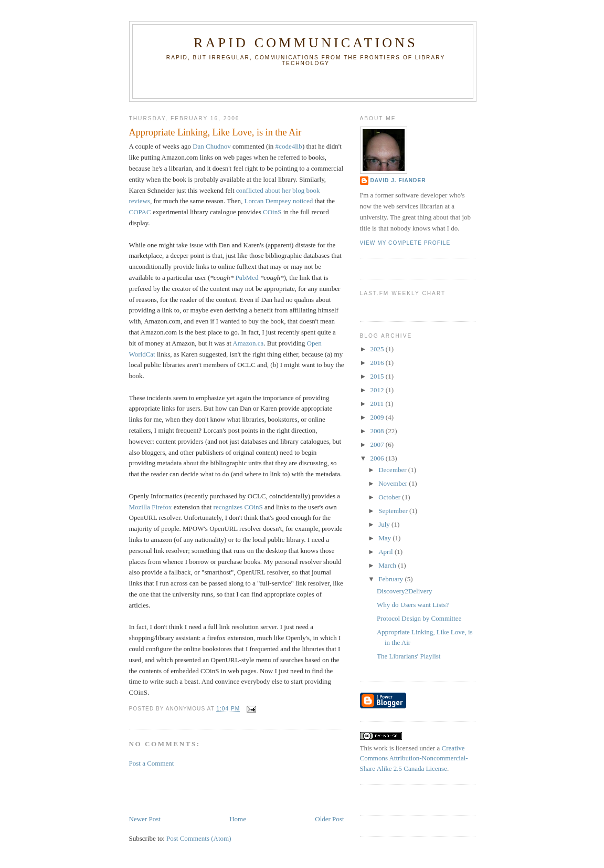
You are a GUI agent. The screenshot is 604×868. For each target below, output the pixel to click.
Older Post (329, 819)
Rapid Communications (306, 43)
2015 (378, 376)
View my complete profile (405, 243)
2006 (378, 458)
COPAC (140, 212)
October (390, 497)
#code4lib (289, 146)
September (394, 511)
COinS (272, 212)
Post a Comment (152, 763)
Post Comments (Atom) (199, 838)
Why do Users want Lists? (413, 605)
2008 (378, 431)
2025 (378, 349)
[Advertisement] (190, 790)
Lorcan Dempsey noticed (278, 201)
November (394, 483)
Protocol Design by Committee (419, 618)
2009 (378, 417)
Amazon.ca (248, 343)
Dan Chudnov (212, 146)
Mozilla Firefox (151, 507)
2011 (378, 404)
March (388, 565)
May (385, 538)
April (386, 552)
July (385, 524)
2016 (378, 363)
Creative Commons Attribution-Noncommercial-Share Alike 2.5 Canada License (414, 758)
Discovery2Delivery (404, 591)
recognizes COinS (238, 507)
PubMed (247, 278)
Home (238, 819)
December (393, 470)
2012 (378, 390)
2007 (378, 445)
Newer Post (145, 819)
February (391, 579)
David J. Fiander (398, 180)
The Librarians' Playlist (409, 656)
